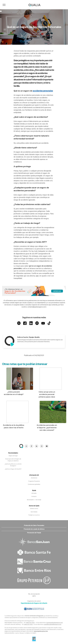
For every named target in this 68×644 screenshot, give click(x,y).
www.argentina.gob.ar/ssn (41, 631)
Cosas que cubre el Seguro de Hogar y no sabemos (13, 460)
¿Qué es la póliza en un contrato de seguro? (13, 465)
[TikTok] (49, 323)
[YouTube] (43, 323)
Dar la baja (38, 500)
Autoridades (34, 512)
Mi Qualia (34, 493)
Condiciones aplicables (34, 484)
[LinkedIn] (31, 323)
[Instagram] (37, 323)
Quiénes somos (34, 508)
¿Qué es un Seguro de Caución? (13, 469)
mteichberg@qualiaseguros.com (53, 624)
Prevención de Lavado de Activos (34, 529)
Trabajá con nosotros (34, 515)
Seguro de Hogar (13, 456)
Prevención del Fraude (34, 533)
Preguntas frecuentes (34, 481)
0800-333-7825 (30, 623)
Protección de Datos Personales (34, 525)
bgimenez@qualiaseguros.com (55, 623)
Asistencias (34, 478)
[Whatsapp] (19, 323)
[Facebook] (25, 323)
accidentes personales (43, 91)
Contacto (34, 496)
